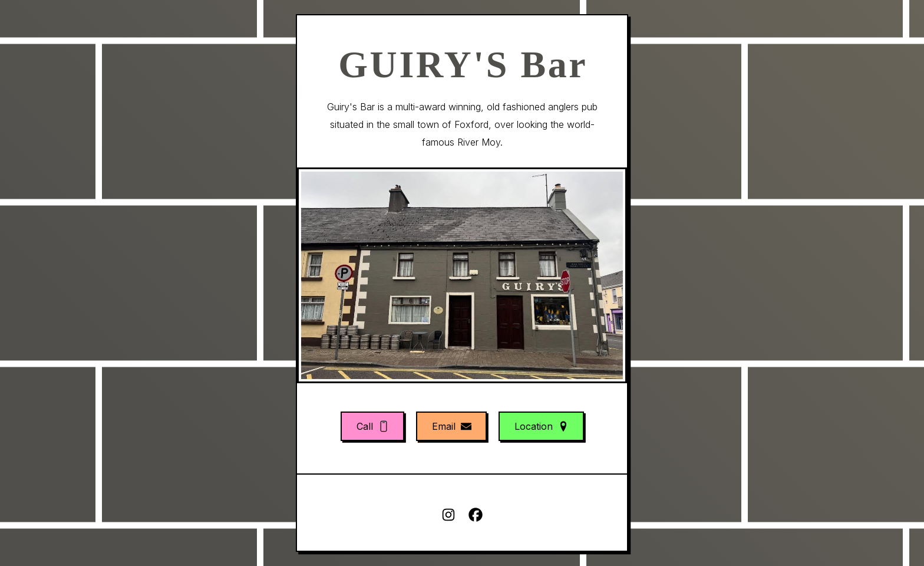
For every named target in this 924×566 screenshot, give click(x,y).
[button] (372, 426)
